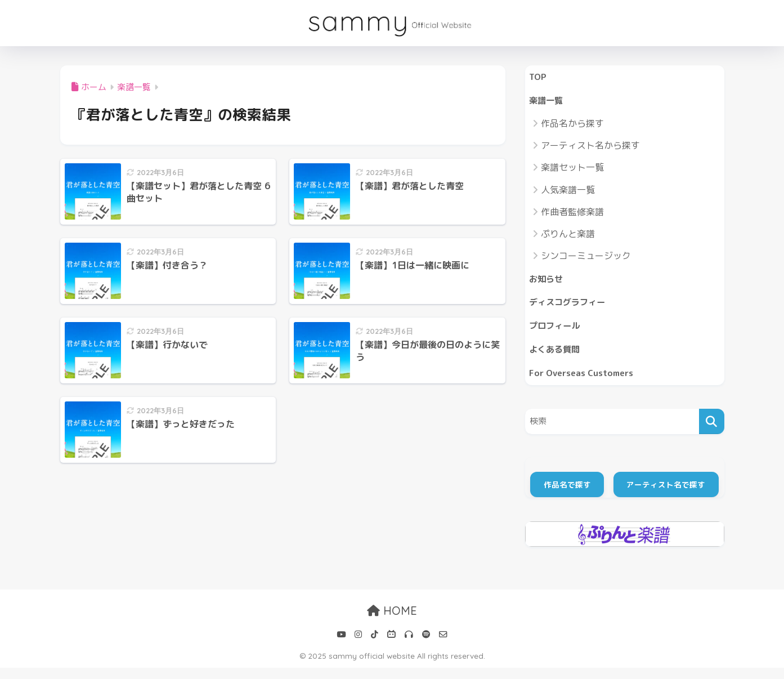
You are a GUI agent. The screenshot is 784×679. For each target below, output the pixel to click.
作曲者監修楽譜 (572, 215)
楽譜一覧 (548, 103)
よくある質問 (558, 358)
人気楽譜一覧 (568, 193)
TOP (539, 77)
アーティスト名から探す (590, 149)
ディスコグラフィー (572, 308)
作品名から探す (572, 127)
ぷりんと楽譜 (568, 237)
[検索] (712, 433)
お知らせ (548, 283)
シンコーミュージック (586, 259)
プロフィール (558, 333)
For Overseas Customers (586, 383)
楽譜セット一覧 (572, 171)
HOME (392, 622)
